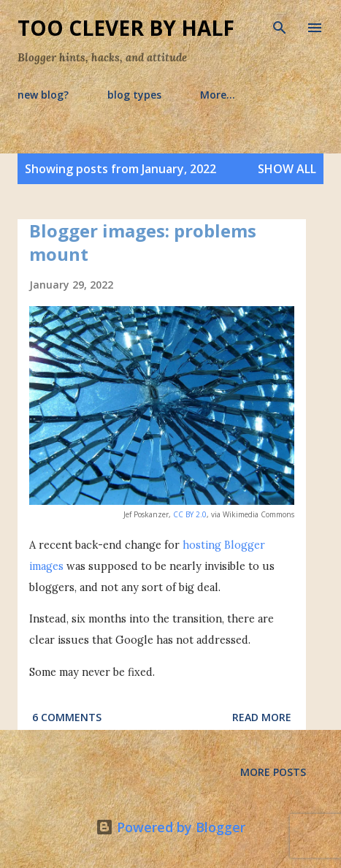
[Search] (280, 26)
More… (218, 95)
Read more (262, 717)
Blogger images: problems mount (143, 242)
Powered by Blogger (170, 827)
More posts (273, 772)
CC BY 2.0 (190, 514)
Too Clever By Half (126, 28)
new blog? (43, 95)
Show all (287, 169)
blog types (134, 95)
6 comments (67, 717)
